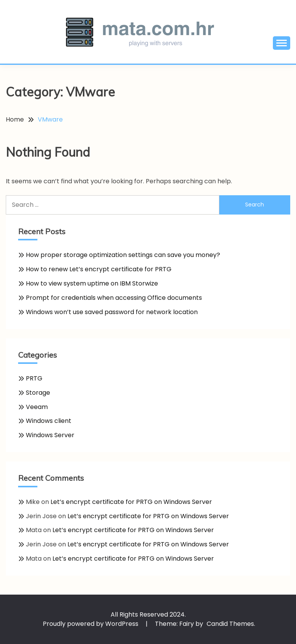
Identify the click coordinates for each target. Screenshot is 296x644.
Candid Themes (230, 624)
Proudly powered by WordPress (91, 624)
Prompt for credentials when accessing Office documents (114, 298)
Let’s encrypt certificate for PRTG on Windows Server (131, 502)
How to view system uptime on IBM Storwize (92, 283)
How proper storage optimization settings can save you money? (123, 255)
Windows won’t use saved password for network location (112, 312)
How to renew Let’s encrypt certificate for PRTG (99, 269)
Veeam (37, 407)
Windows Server (50, 435)
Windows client (49, 421)
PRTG (34, 378)
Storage (38, 393)
